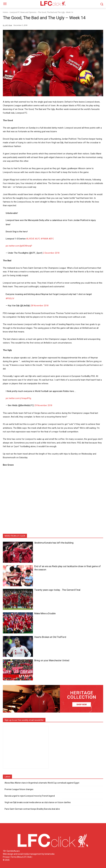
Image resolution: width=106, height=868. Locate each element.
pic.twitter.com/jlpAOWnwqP (19, 246)
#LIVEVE (30, 239)
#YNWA (44, 239)
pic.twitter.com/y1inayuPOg (18, 398)
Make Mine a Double (45, 613)
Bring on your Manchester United (52, 660)
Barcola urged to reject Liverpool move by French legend (30, 796)
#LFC (38, 239)
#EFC (51, 239)
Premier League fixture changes (19, 789)
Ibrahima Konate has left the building (54, 543)
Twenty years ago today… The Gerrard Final (57, 590)
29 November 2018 (43, 405)
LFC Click (9, 25)
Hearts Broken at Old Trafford (50, 637)
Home (5, 12)
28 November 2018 (40, 306)
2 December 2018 (51, 253)
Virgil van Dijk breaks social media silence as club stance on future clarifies (38, 802)
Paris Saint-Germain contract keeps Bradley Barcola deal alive (32, 809)
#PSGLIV (10, 298)
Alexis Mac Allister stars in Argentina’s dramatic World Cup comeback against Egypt (42, 783)
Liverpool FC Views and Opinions (23, 12)
